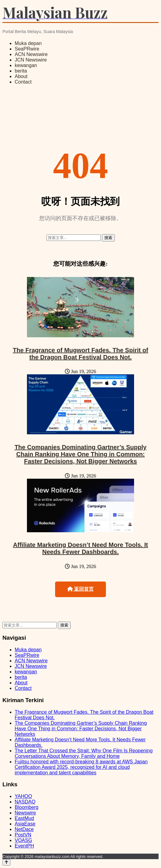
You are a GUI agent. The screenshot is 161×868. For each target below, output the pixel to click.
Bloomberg (26, 807)
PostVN (23, 835)
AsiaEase (25, 824)
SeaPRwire (27, 49)
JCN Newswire (31, 60)
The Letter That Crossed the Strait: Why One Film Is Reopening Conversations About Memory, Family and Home (84, 753)
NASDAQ (25, 802)
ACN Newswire (31, 54)
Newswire (25, 813)
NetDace (24, 829)
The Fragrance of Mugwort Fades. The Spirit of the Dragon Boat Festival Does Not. (80, 354)
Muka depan (28, 43)
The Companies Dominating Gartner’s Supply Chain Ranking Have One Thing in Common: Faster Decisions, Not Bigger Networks (80, 454)
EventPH (24, 846)
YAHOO (23, 796)
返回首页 (80, 589)
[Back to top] (6, 862)
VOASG (23, 840)
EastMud (24, 818)
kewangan (26, 65)
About (21, 76)
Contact (23, 82)
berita (21, 71)
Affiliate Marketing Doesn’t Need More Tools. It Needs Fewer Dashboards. (81, 548)
